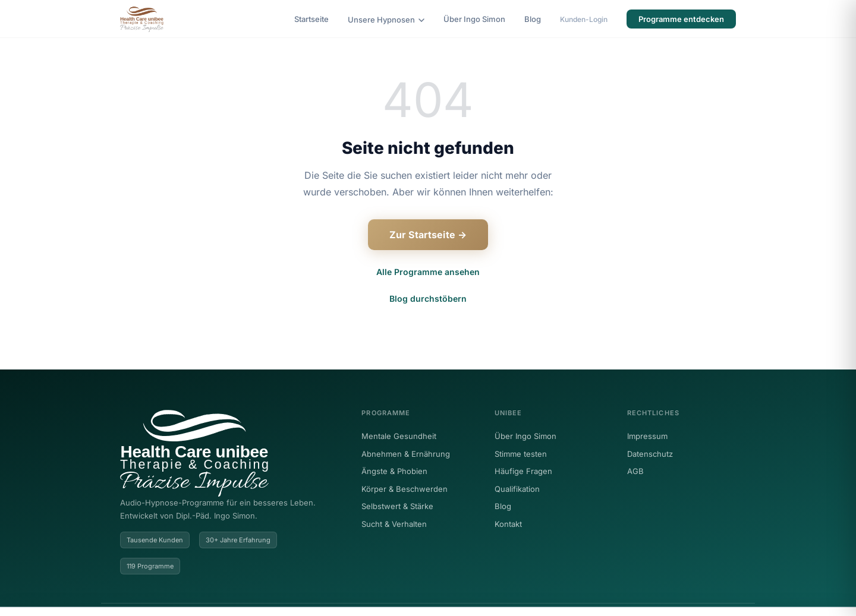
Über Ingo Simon (474, 19)
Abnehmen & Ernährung (406, 454)
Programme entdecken (681, 19)
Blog (533, 19)
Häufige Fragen (523, 471)
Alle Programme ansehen (428, 272)
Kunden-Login (584, 19)
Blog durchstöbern (428, 298)
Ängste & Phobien (394, 471)
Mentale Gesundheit (399, 436)
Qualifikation (517, 489)
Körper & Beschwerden (405, 489)
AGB (635, 471)
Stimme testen (521, 454)
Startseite (311, 19)
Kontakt (508, 524)
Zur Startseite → (428, 235)
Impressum (647, 436)
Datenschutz (650, 454)
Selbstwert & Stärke (397, 506)
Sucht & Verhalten (394, 524)
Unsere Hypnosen (386, 20)
